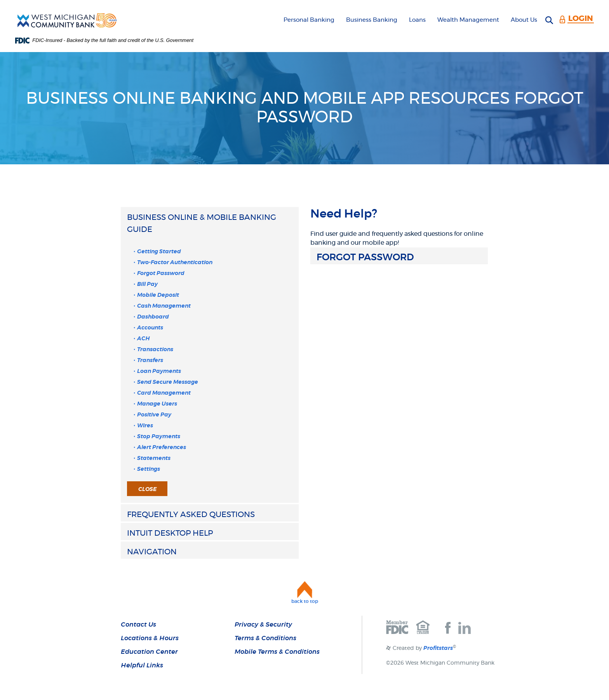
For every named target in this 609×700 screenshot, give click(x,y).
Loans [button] (417, 20)
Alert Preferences (162, 448)
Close (147, 489)
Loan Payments (159, 371)
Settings (149, 469)
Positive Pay (154, 415)
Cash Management (164, 306)
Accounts (150, 328)
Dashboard (153, 317)
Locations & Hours (150, 638)
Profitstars (438, 648)
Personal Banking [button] (309, 20)
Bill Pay (147, 284)
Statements (154, 458)
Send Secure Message (168, 382)
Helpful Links (142, 665)
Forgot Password (161, 273)
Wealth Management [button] (468, 20)
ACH (144, 339)
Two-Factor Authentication (175, 263)
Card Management (164, 393)
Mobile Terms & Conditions (277, 652)
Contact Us (138, 625)
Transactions (155, 350)
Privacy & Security (263, 625)
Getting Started (159, 252)
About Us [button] (524, 20)
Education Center (149, 652)
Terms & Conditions (265, 638)
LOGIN (581, 19)
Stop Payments (159, 437)
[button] (210, 223)
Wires (145, 426)
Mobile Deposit (158, 295)
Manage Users (157, 404)
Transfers (150, 360)
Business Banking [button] (372, 20)
